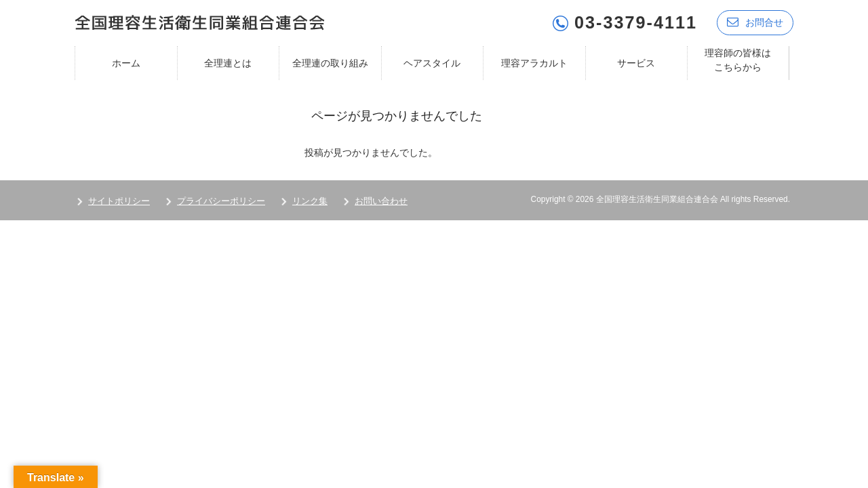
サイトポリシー (119, 201)
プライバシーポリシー (221, 201)
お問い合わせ (381, 201)
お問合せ (755, 22)
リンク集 (310, 201)
